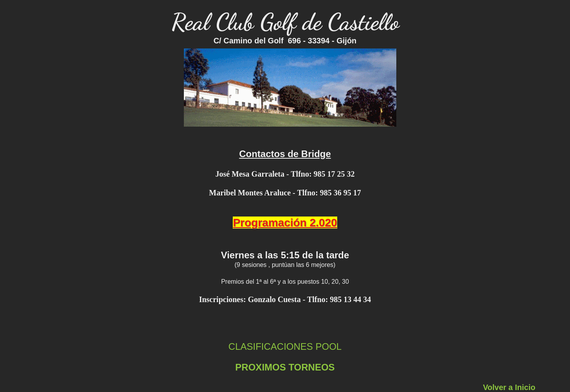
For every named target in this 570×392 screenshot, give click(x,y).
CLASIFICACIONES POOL (285, 346)
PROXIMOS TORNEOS (285, 367)
